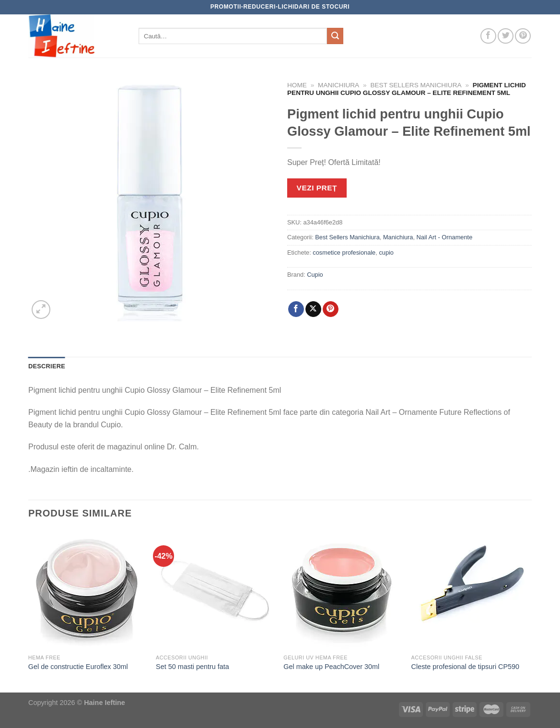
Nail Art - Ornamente (445, 237)
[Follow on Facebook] (488, 36)
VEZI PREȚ (317, 188)
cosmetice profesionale (344, 252)
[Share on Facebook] (296, 309)
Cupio (315, 275)
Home (297, 85)
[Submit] (335, 36)
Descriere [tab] (47, 366)
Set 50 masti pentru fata (192, 667)
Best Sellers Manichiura (416, 85)
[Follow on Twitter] (506, 36)
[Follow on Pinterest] (523, 36)
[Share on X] (313, 309)
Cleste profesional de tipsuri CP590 (466, 667)
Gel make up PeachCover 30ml (331, 667)
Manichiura (338, 85)
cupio (386, 252)
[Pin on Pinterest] (331, 309)
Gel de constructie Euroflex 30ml (78, 667)
